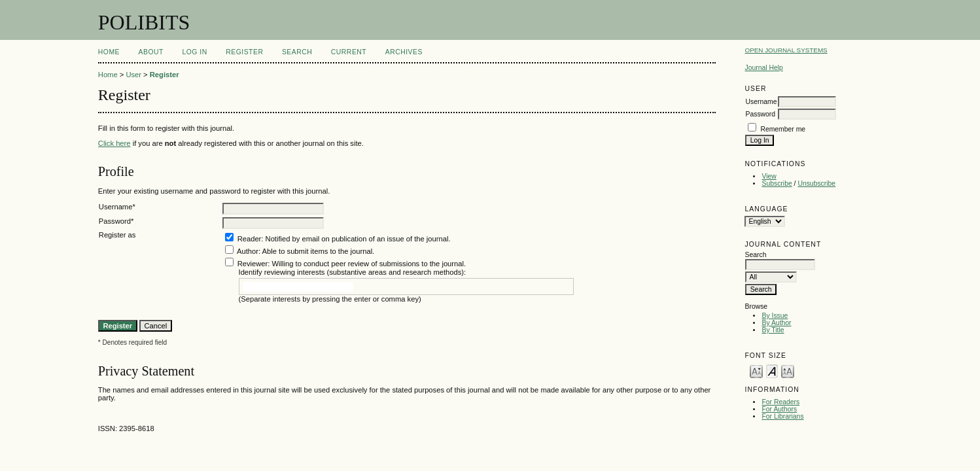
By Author (776, 323)
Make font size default (772, 371)
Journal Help (763, 68)
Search (297, 52)
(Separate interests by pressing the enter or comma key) (330, 299)
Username (761, 102)
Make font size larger (788, 371)
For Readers (780, 402)
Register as (117, 235)
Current (349, 52)
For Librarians (782, 416)
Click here (114, 143)
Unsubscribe (816, 183)
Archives (404, 52)
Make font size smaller (756, 371)
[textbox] (298, 287)
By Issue (775, 316)
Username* (117, 207)
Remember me (783, 129)
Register (244, 52)
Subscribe (777, 183)
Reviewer (253, 264)
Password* (116, 221)
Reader (250, 239)
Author (248, 251)
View (769, 176)
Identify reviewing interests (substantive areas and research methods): (353, 272)
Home (109, 52)
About (151, 52)
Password (760, 114)
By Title (773, 330)
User (133, 75)
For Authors (779, 409)
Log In (194, 52)
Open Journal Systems (786, 50)
